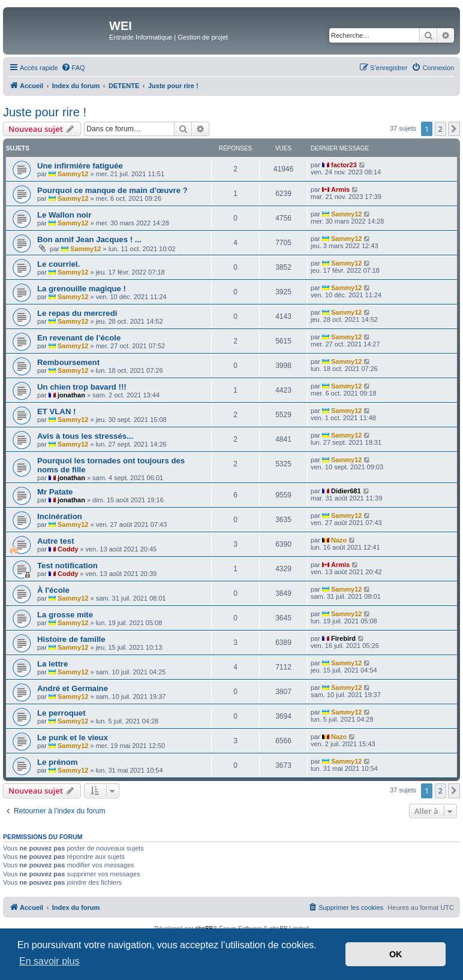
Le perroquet (61, 713)
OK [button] (396, 954)
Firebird (343, 638)
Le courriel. (58, 264)
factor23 (344, 165)
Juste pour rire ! (45, 112)
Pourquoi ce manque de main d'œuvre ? (112, 190)
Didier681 (346, 491)
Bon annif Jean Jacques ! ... (89, 239)
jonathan (71, 395)
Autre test (56, 541)
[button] (454, 129)
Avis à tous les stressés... (85, 436)
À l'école (53, 590)
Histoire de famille (71, 639)
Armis (340, 189)
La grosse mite (65, 615)
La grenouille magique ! (82, 289)
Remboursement (68, 362)
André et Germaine (73, 688)
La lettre (52, 664)
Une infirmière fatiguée (80, 166)
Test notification (67, 566)
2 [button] (441, 129)
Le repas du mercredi (77, 313)
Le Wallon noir (64, 215)
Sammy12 (73, 174)
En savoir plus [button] (49, 961)
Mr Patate (55, 492)
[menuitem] (73, 68)
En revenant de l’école (79, 338)
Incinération (60, 516)
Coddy (68, 549)
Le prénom (57, 762)
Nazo (339, 540)
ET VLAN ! (56, 411)
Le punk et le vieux (73, 738)
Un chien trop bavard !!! (82, 387)
